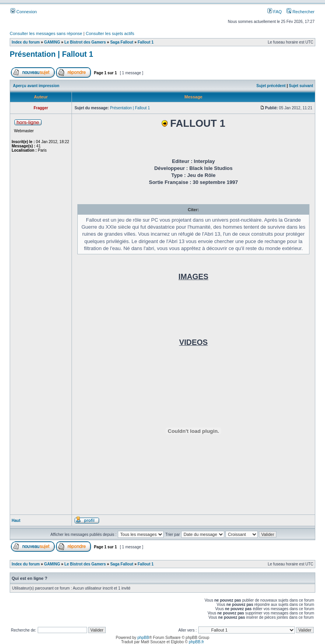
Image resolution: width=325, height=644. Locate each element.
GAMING (52, 42)
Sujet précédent (271, 86)
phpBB (143, 638)
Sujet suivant (301, 86)
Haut (16, 521)
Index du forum (26, 42)
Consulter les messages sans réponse (46, 33)
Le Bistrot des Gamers (85, 42)
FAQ (275, 12)
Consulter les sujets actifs (110, 33)
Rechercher (301, 12)
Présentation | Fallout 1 (52, 54)
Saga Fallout (121, 42)
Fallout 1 (146, 42)
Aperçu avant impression (36, 86)
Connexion (24, 12)
